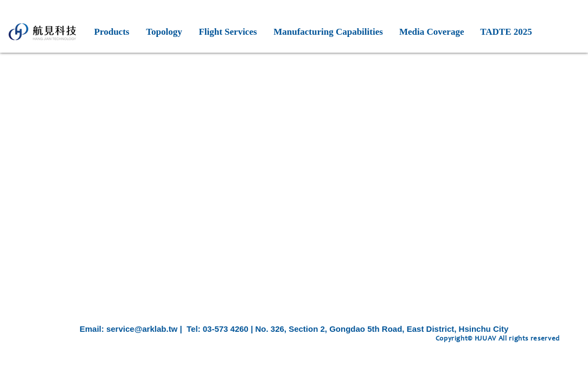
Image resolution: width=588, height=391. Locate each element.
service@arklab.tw (142, 329)
